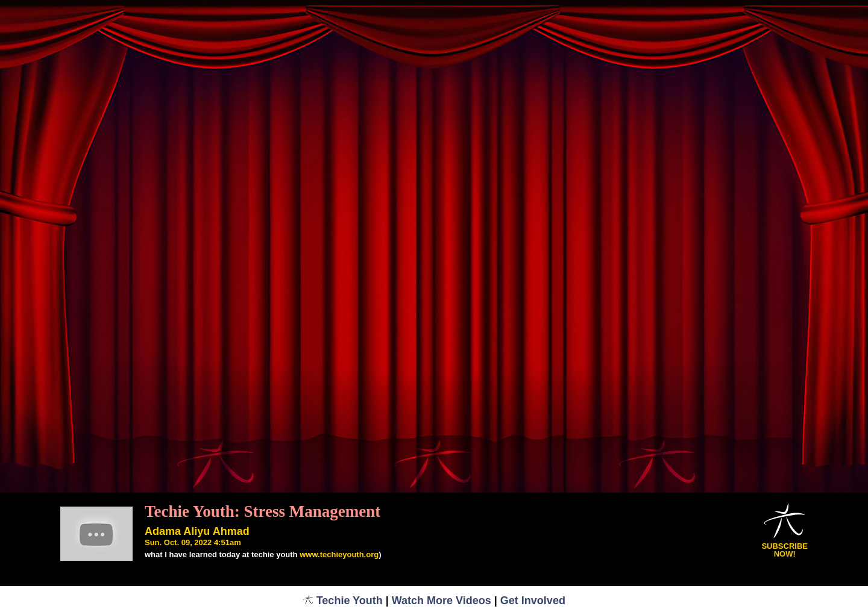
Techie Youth (343, 601)
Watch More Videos (442, 601)
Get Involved (533, 601)
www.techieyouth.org (339, 554)
